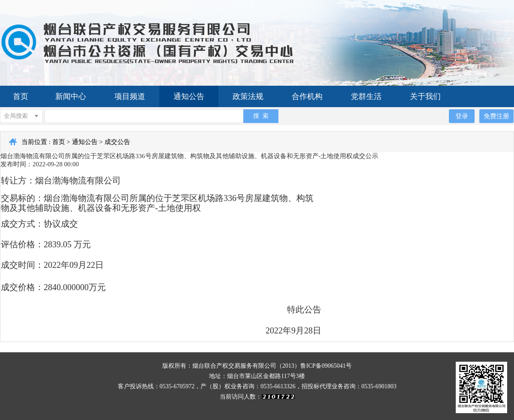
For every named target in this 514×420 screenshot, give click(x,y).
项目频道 (130, 96)
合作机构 (307, 96)
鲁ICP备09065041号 (326, 366)
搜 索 (261, 116)
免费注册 (496, 116)
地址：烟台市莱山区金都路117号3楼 (257, 376)
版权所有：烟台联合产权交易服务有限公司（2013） (231, 366)
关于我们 (425, 96)
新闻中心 (71, 96)
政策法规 (248, 96)
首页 (21, 96)
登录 (462, 116)
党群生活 (366, 96)
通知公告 (189, 96)
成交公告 (117, 142)
